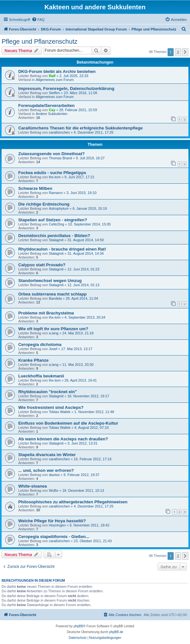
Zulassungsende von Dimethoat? (51, 154)
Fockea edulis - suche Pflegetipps (52, 173)
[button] (185, 52)
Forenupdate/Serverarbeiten (46, 106)
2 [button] (178, 52)
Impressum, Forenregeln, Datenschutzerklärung (66, 88)
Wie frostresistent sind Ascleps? (51, 407)
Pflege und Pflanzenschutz (40, 41)
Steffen (54, 93)
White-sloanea (33, 486)
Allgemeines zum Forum (55, 80)
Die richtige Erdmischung (44, 204)
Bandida (55, 298)
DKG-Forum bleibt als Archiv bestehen (57, 71)
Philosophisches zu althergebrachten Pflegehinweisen (73, 502)
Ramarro (56, 193)
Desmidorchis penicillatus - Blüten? (54, 236)
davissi (54, 475)
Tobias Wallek (59, 412)
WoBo (54, 490)
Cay (52, 110)
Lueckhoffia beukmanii (41, 376)
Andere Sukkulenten (51, 114)
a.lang (54, 333)
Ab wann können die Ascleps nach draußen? (63, 439)
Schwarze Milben (35, 188)
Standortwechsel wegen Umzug (50, 281)
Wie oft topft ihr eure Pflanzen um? (53, 329)
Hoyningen (57, 525)
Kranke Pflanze (33, 360)
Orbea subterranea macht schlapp (52, 294)
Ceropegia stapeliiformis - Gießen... (54, 537)
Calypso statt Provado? (42, 265)
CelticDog (56, 224)
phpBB (78, 626)
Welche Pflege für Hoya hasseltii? (52, 521)
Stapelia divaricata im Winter (47, 455)
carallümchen (59, 132)
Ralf (52, 76)
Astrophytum (59, 208)
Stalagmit (56, 240)
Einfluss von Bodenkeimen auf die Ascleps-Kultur (68, 423)
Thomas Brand (60, 158)
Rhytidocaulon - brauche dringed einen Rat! (62, 249)
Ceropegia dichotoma (40, 344)
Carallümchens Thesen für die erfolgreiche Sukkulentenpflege (80, 128)
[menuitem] (38, 20)
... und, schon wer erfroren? (46, 470)
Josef (53, 349)
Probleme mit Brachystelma (46, 313)
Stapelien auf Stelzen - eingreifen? (53, 220)
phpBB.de (116, 632)
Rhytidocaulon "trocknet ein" (48, 392)
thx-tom (55, 177)
